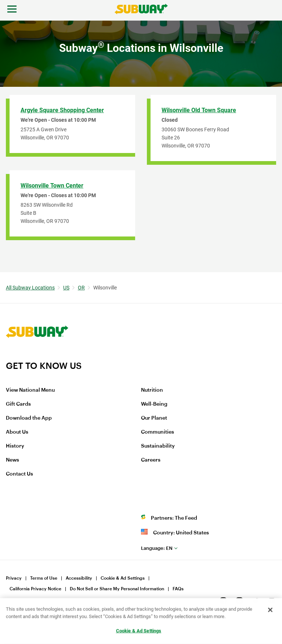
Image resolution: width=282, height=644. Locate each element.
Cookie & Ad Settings (123, 578)
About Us (17, 432)
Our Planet (154, 418)
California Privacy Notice (35, 589)
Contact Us (19, 474)
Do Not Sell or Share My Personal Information (117, 589)
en (157, 548)
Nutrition (152, 390)
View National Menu (30, 390)
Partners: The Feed (174, 518)
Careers (151, 460)
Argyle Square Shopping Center (62, 110)
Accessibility (79, 578)
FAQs (178, 589)
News (12, 460)
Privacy (14, 578)
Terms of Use (44, 578)
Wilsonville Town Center (52, 186)
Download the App (29, 418)
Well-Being (154, 404)
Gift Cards (18, 404)
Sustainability (158, 446)
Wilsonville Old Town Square (199, 110)
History (15, 446)
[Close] (270, 610)
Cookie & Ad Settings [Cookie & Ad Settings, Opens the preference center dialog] (139, 631)
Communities (158, 432)
